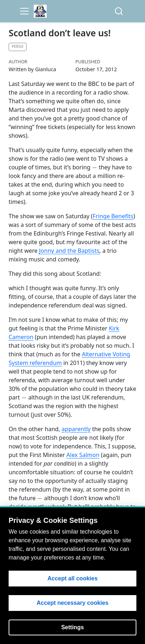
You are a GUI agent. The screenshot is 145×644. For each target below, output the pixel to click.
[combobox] (119, 11)
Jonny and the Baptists (69, 251)
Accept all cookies (72, 578)
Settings (72, 627)
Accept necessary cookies (72, 603)
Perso (18, 46)
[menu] (24, 11)
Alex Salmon (83, 455)
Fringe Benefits (113, 216)
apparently (76, 429)
